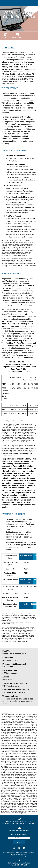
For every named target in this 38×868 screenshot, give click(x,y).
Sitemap (24, 856)
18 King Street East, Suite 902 (19, 863)
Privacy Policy (16, 856)
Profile (5, 36)
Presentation (9, 42)
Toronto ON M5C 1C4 (19, 865)
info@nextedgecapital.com (19, 831)
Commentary (18, 36)
